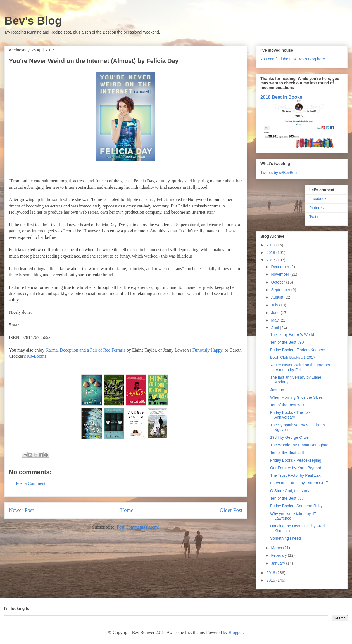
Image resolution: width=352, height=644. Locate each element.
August (278, 297)
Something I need (286, 538)
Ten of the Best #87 (287, 498)
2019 (271, 245)
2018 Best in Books (281, 97)
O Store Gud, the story (290, 491)
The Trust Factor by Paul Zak (295, 475)
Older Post (231, 510)
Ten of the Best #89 (287, 405)
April (275, 328)
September (281, 290)
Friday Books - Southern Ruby (296, 506)
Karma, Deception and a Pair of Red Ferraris (85, 350)
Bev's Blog (33, 21)
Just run (277, 390)
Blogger (236, 632)
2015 (271, 580)
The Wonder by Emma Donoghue (299, 445)
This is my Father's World (292, 334)
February (279, 555)
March (277, 548)
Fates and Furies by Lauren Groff (299, 483)
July (275, 305)
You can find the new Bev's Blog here (293, 59)
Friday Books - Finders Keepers (298, 350)
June (276, 313)
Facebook (318, 199)
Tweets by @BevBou (279, 173)
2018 (271, 253)
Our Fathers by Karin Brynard (296, 468)
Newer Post (21, 510)
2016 (271, 573)
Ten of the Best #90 (287, 342)
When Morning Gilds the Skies (296, 397)
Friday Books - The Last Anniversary (291, 415)
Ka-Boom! (37, 356)
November (280, 274)
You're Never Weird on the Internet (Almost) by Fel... (300, 367)
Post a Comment (31, 483)
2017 (271, 260)
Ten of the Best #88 (287, 452)
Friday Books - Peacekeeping (296, 460)
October (279, 282)
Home (127, 510)
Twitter (315, 217)
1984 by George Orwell (290, 437)
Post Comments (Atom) (138, 527)
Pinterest (317, 208)
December (280, 267)
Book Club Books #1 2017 (293, 357)
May (275, 320)
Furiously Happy (207, 350)
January (279, 563)
